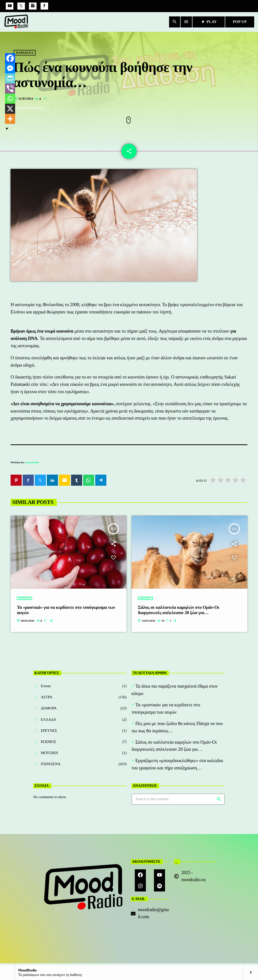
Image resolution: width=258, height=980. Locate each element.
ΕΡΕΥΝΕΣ (49, 732)
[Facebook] (44, 6)
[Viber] (10, 89)
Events (46, 687)
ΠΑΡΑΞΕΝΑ (25, 63)
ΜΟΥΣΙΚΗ (49, 754)
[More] (10, 119)
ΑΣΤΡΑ (46, 699)
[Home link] (16, 22)
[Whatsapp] (10, 99)
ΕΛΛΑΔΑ (49, 721)
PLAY (209, 22)
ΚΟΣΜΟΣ (49, 743)
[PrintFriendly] (10, 78)
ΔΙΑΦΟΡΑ (49, 710)
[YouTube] (10, 6)
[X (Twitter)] (21, 6)
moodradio (33, 464)
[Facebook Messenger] (10, 68)
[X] (10, 109)
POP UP (240, 22)
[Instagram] (33, 6)
